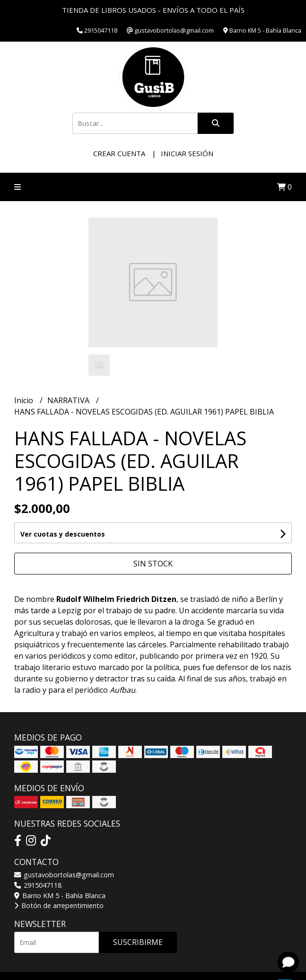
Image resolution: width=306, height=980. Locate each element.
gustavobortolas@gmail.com (64, 875)
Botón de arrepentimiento (59, 905)
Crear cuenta (119, 153)
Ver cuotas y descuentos (63, 534)
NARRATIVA (69, 400)
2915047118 (38, 885)
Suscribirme (138, 942)
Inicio (25, 400)
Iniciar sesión (187, 153)
